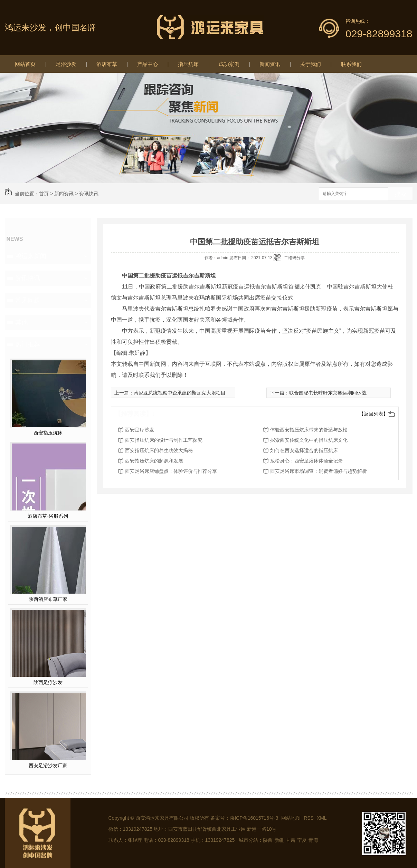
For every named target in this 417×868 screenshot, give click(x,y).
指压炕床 (188, 64)
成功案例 (229, 64)
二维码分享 (294, 258)
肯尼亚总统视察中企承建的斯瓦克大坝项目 (180, 393)
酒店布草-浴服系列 (48, 516)
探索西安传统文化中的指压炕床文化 (309, 440)
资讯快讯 (89, 194)
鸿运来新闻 (31, 256)
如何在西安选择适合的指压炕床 (304, 450)
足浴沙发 (66, 64)
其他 (21, 322)
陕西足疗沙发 (48, 682)
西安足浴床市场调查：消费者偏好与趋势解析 (319, 471)
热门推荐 (28, 344)
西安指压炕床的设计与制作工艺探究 (164, 440)
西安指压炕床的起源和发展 (154, 461)
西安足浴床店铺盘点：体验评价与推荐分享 (171, 471)
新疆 (279, 840)
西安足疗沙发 (140, 430)
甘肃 (291, 840)
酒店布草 (107, 64)
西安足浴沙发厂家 (48, 765)
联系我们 (351, 64)
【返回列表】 (373, 414)
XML (322, 818)
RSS (309, 818)
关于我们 (311, 64)
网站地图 (291, 818)
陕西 (268, 840)
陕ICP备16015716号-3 (254, 818)
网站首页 (25, 64)
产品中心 (148, 64)
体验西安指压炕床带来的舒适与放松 (309, 430)
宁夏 (302, 840)
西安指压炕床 (48, 433)
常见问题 (28, 300)
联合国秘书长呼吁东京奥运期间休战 (328, 393)
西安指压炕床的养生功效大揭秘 (159, 450)
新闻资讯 (270, 64)
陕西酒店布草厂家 (48, 599)
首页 (44, 194)
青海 (313, 840)
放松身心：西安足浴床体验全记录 (306, 461)
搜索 (400, 194)
